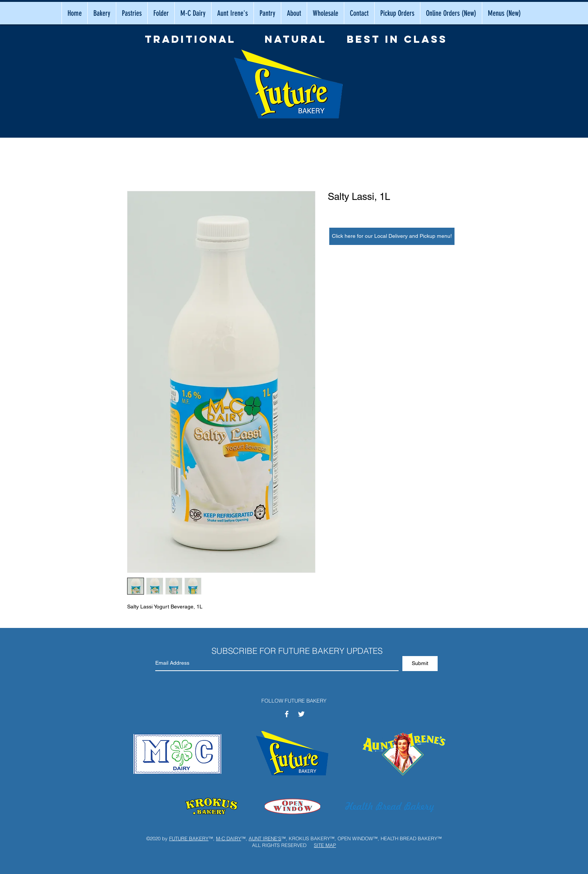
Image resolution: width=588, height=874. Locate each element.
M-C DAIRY (229, 838)
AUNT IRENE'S (265, 838)
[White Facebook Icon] (287, 714)
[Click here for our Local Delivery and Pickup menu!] (392, 236)
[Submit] (420, 664)
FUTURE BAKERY (189, 838)
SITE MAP (325, 845)
